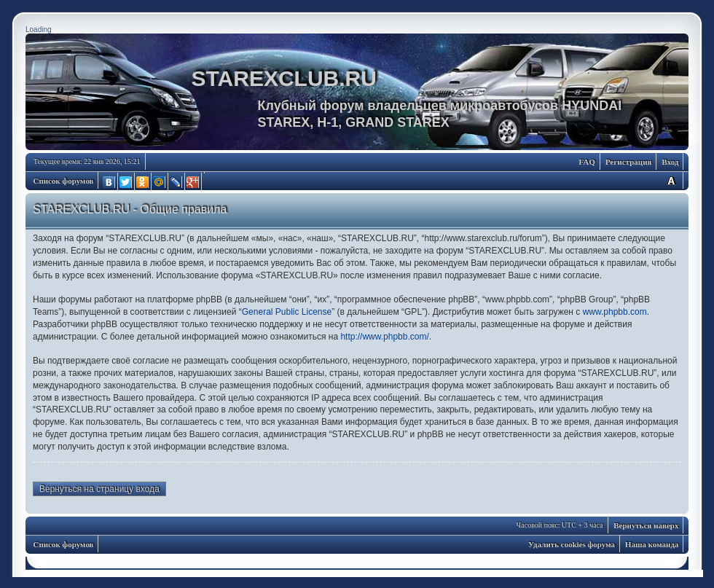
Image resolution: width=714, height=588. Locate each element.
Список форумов (64, 181)
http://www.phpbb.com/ (384, 337)
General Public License (287, 312)
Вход (670, 162)
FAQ (587, 162)
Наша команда (652, 544)
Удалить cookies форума (572, 544)
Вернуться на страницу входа (99, 489)
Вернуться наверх (646, 525)
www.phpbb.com (615, 312)
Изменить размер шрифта (671, 180)
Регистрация (628, 162)
